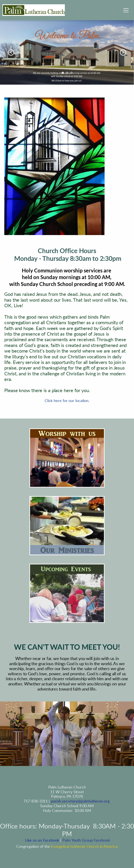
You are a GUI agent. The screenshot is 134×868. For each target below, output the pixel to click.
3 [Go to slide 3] (71, 73)
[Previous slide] (11, 52)
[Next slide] (123, 52)
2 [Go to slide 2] (67, 73)
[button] (126, 10)
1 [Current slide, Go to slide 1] (63, 73)
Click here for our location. (67, 401)
